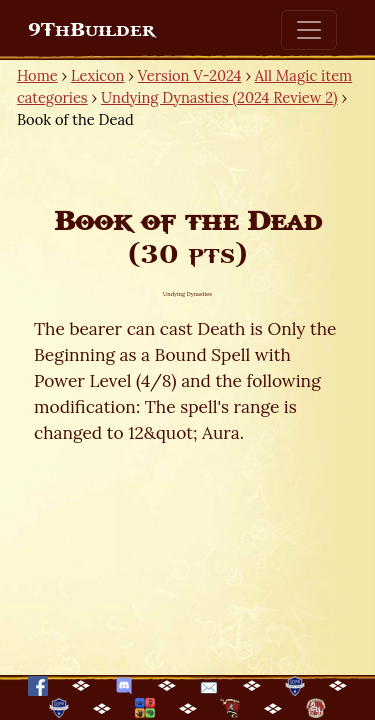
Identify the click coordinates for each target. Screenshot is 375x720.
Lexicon (97, 75)
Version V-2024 (190, 75)
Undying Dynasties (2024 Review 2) (219, 97)
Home (37, 75)
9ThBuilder (91, 30)
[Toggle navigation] (309, 30)
